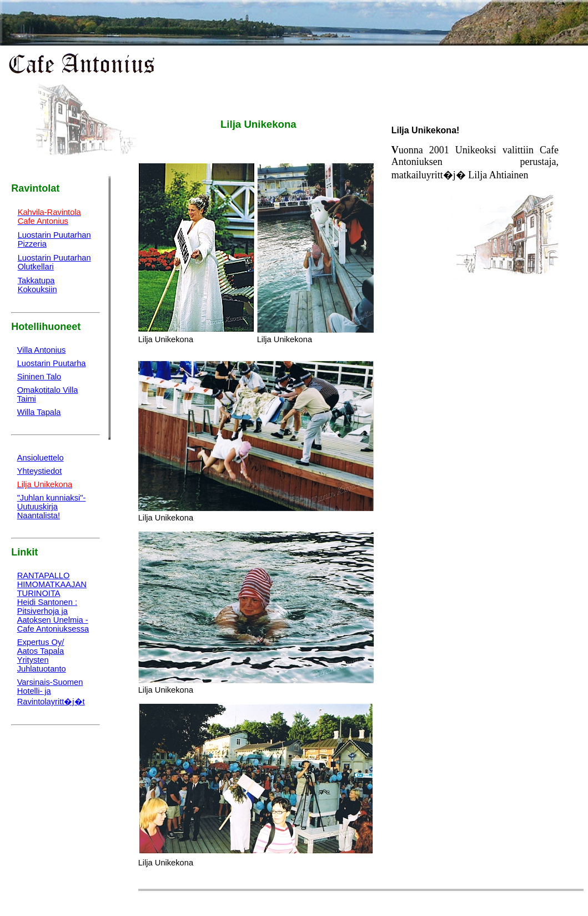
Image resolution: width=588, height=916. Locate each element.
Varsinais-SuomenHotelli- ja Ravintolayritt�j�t (51, 692)
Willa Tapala (39, 412)
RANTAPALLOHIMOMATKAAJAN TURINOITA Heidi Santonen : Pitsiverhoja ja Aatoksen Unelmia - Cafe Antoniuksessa (53, 602)
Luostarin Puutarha (52, 363)
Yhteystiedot (40, 471)
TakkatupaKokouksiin (37, 285)
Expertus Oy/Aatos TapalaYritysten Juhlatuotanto (42, 655)
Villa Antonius (42, 350)
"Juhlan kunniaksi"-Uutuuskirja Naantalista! (52, 507)
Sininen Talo (39, 377)
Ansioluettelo (41, 458)
